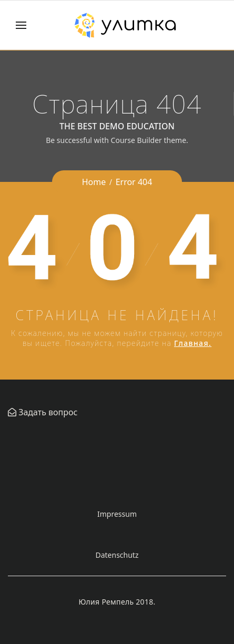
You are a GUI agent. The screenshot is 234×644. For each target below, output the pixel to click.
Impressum (117, 514)
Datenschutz (117, 555)
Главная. (193, 343)
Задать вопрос (47, 412)
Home (94, 182)
